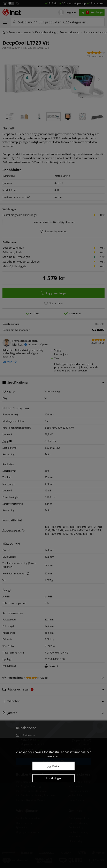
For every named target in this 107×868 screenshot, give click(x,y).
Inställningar (54, 778)
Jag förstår (54, 766)
